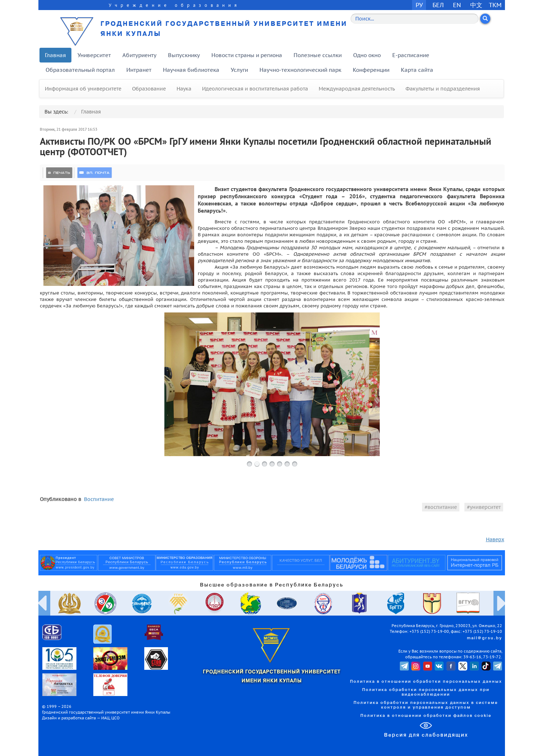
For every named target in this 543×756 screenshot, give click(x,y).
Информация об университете (83, 89)
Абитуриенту (139, 55)
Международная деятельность (357, 89)
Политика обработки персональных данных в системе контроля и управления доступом (426, 705)
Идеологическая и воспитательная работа (255, 89)
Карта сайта (417, 70)
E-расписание (411, 55)
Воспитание (99, 499)
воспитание (442, 507)
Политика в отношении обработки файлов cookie (426, 716)
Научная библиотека (191, 70)
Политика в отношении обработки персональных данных (426, 682)
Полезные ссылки (318, 55)
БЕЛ (438, 5)
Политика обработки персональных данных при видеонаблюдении (426, 692)
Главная (55, 55)
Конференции (371, 70)
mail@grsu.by (485, 638)
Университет (94, 55)
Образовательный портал (80, 70)
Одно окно (367, 55)
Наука (184, 89)
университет (485, 507)
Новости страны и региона (247, 55)
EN (457, 5)
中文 (476, 5)
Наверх (495, 539)
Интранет (139, 70)
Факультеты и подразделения (443, 89)
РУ (419, 5)
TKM (495, 5)
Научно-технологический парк (300, 70)
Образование (149, 89)
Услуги (239, 70)
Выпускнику (184, 55)
